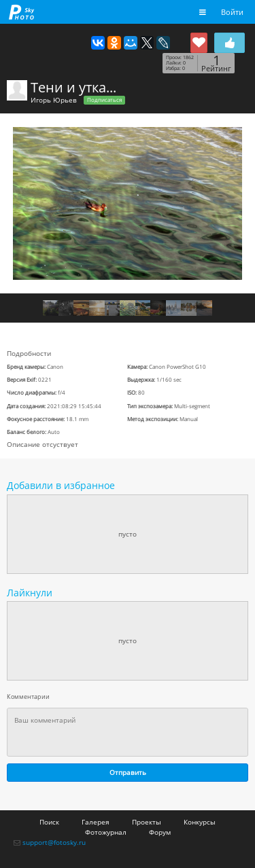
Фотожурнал (106, 832)
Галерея (96, 822)
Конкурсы (200, 822)
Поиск (49, 822)
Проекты (147, 822)
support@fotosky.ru (54, 842)
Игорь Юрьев (54, 100)
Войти (232, 12)
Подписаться (104, 100)
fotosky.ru (22, 12)
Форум (160, 832)
